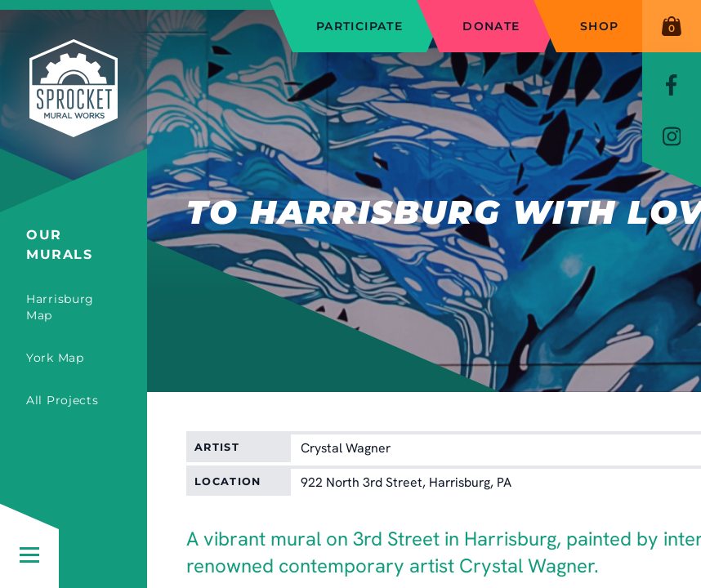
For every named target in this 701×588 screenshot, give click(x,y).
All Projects (62, 400)
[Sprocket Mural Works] (74, 113)
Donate (491, 26)
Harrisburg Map (60, 307)
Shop (600, 26)
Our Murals (60, 245)
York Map (55, 358)
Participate (359, 26)
